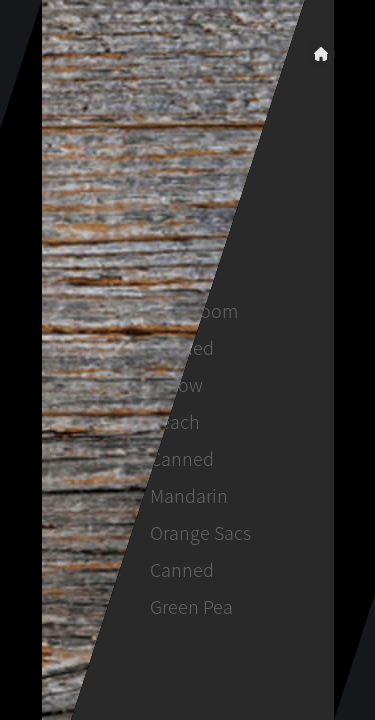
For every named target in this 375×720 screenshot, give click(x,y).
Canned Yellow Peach (181, 385)
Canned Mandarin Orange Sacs (199, 496)
